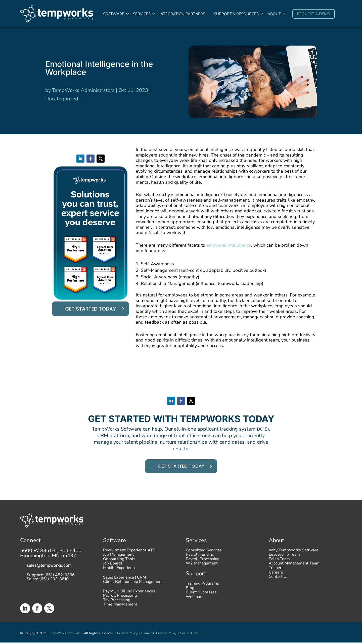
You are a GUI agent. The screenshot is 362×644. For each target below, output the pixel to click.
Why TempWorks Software (294, 553)
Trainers (276, 571)
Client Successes (201, 595)
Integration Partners (182, 14)
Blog (190, 591)
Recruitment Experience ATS (129, 553)
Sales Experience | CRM (125, 580)
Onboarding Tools (119, 562)
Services (142, 14)
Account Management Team (294, 566)
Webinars (195, 599)
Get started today (90, 309)
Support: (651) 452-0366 (51, 576)
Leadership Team (284, 557)
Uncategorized (62, 100)
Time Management (120, 607)
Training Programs (202, 586)
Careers (276, 575)
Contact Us (279, 579)
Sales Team (279, 562)
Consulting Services (204, 553)
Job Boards (113, 566)
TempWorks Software (64, 635)
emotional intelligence (229, 246)
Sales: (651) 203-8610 (48, 580)
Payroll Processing (120, 598)
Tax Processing (117, 603)
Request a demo (314, 14)
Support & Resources (236, 14)
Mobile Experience (120, 571)
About (274, 14)
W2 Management (202, 566)
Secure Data (189, 635)
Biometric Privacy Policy (159, 635)
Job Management (118, 557)
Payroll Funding (200, 557)
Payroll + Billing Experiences (129, 594)
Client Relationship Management (133, 584)
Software (114, 14)
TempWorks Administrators (83, 91)
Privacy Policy (127, 635)
